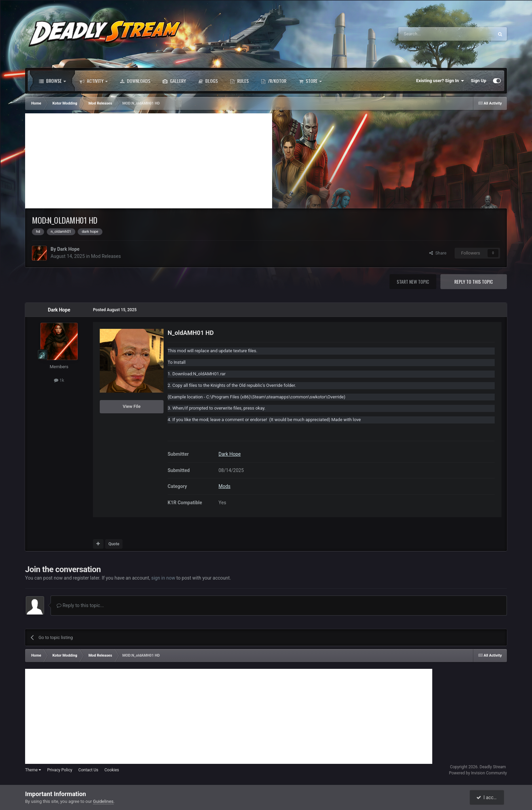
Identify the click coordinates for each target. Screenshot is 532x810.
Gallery (174, 81)
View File (132, 406)
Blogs (208, 81)
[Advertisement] (149, 161)
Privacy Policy (60, 770)
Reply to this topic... (80, 605)
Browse (52, 81)
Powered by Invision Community (478, 773)
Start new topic (413, 281)
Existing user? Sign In (440, 81)
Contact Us (88, 770)
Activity (94, 81)
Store (310, 81)
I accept (488, 797)
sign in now (163, 578)
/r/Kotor (274, 81)
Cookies (112, 770)
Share (438, 253)
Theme (33, 770)
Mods (224, 486)
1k (59, 380)
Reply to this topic (474, 281)
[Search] (430, 34)
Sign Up (479, 81)
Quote (114, 544)
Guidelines (103, 801)
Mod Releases (106, 256)
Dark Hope (68, 249)
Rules (239, 81)
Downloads (135, 81)
